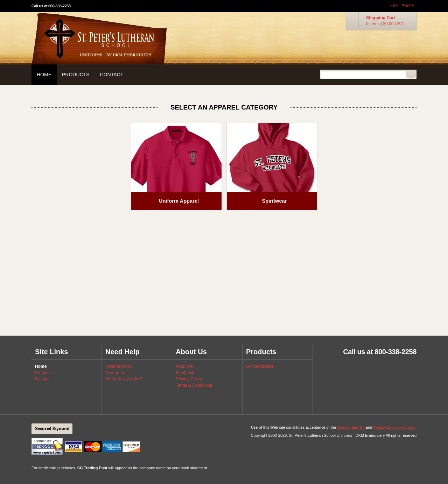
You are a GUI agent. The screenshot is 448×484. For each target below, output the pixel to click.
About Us (184, 366)
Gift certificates (260, 366)
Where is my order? (124, 379)
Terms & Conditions (194, 385)
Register (408, 5)
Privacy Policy (189, 379)
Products (76, 75)
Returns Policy (119, 366)
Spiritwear (275, 201)
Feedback (185, 373)
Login (394, 5)
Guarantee (115, 373)
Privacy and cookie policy (395, 427)
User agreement (351, 427)
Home (44, 75)
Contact (112, 75)
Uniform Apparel (179, 201)
